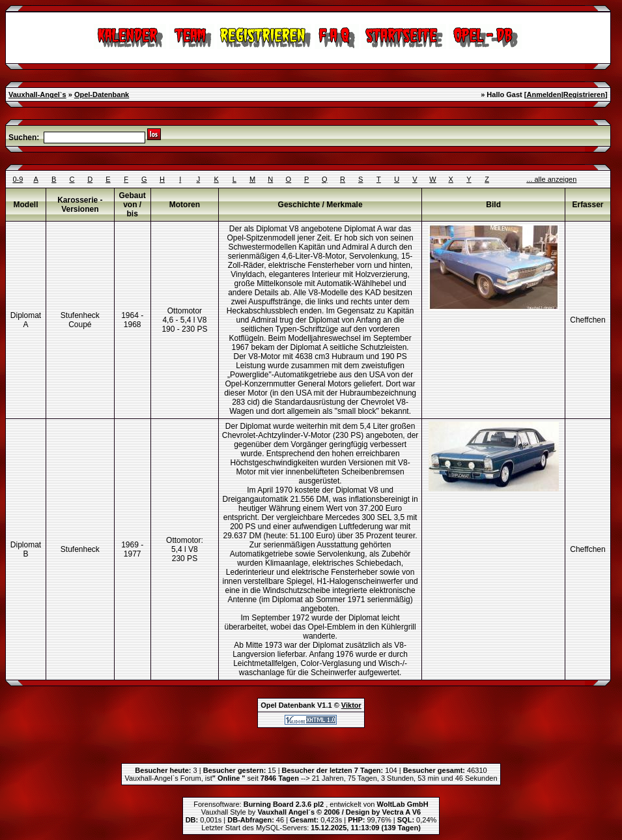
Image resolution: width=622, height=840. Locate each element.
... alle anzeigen (551, 179)
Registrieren (584, 94)
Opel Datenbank (288, 705)
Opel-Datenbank (102, 94)
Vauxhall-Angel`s (37, 94)
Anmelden (544, 94)
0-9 (18, 179)
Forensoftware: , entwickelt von (311, 804)
